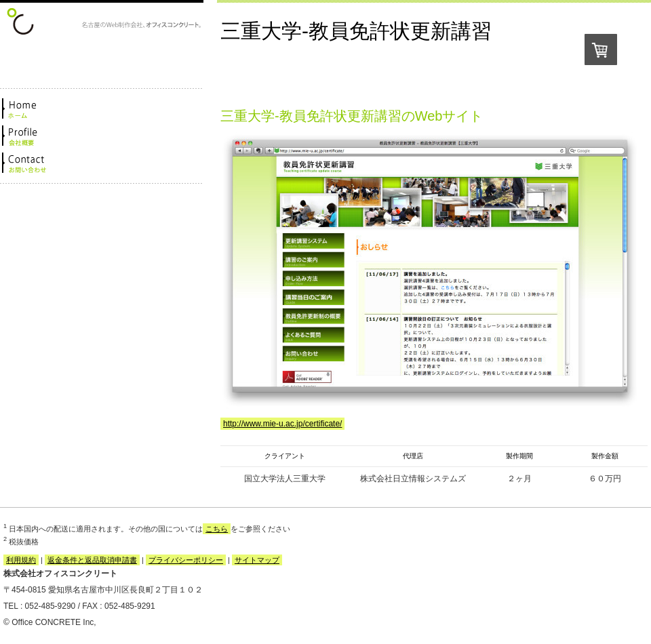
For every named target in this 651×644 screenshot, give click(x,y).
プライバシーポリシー (186, 560)
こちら (217, 529)
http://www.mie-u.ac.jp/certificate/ (282, 424)
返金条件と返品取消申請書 (92, 560)
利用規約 (21, 560)
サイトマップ (257, 560)
